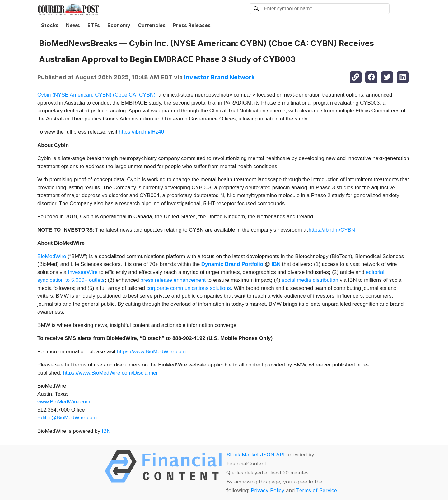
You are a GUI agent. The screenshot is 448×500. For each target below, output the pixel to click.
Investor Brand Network (219, 77)
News (73, 25)
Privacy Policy (268, 490)
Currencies (152, 25)
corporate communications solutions (189, 288)
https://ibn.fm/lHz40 (142, 132)
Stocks (50, 25)
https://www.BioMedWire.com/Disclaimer (110, 373)
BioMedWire (52, 256)
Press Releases (192, 25)
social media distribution (310, 280)
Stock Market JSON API (256, 455)
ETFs (94, 25)
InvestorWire (83, 272)
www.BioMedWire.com (64, 402)
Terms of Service (317, 490)
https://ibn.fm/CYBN (332, 230)
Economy (119, 25)
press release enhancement (173, 280)
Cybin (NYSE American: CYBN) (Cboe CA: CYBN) (96, 95)
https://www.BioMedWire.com (151, 352)
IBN (106, 431)
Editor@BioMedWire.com (67, 418)
